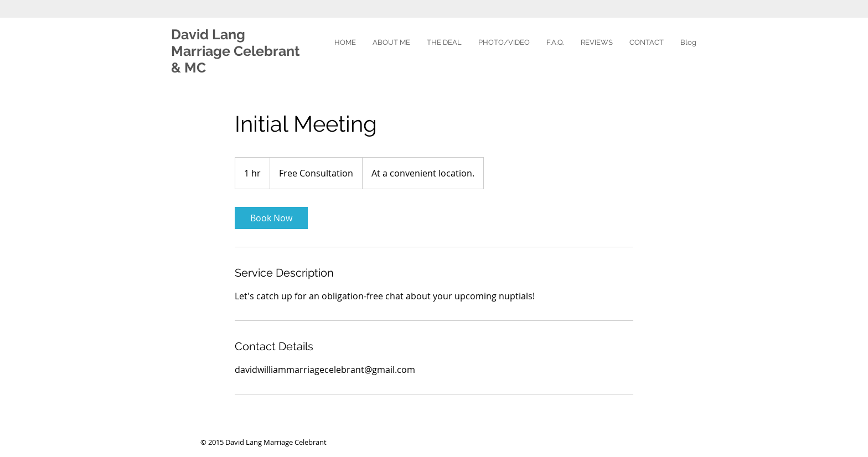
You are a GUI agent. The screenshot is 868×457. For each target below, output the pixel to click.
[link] (271, 218)
